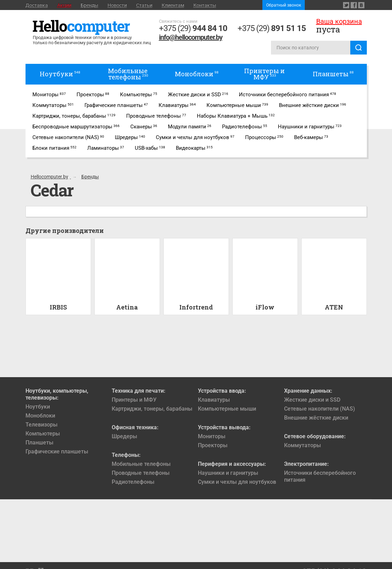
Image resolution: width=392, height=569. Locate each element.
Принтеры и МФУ (134, 400)
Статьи (144, 5)
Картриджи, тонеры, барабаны (152, 409)
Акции (64, 5)
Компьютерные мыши (227, 409)
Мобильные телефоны (141, 464)
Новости (117, 5)
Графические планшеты (57, 452)
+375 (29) (193, 28)
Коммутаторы (303, 445)
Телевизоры (42, 425)
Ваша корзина (339, 21)
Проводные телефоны (141, 473)
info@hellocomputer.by (191, 37)
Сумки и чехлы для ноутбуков (237, 482)
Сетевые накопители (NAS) (320, 409)
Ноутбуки (38, 407)
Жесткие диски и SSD (312, 400)
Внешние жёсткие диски (316, 418)
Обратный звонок (284, 5)
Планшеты (39, 443)
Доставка (37, 5)
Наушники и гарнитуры (228, 473)
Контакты (205, 5)
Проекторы (213, 445)
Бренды (89, 5)
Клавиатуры (214, 400)
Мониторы (212, 436)
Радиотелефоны (133, 482)
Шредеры (124, 436)
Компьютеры (43, 434)
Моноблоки (40, 416)
